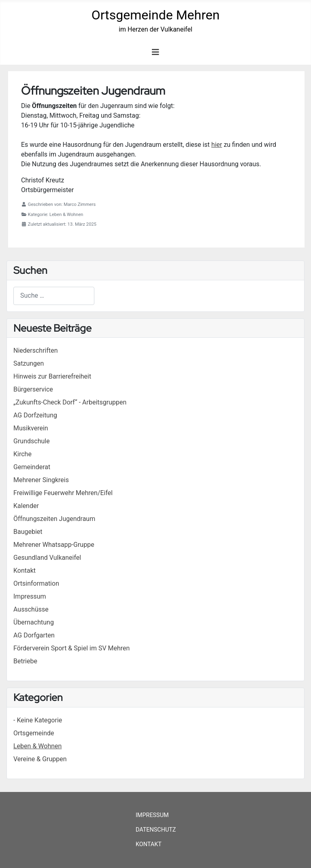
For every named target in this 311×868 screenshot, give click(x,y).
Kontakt (149, 844)
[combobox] (54, 296)
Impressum (152, 815)
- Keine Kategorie (38, 720)
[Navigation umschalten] (155, 52)
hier (217, 145)
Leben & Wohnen (37, 746)
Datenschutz (156, 830)
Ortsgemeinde (34, 733)
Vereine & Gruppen (40, 759)
